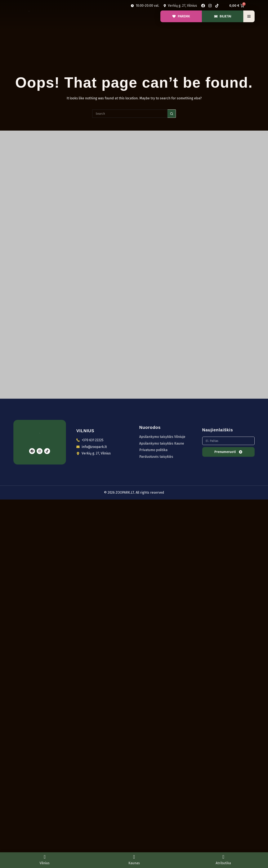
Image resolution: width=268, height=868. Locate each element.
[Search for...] (130, 114)
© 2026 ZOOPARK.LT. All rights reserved (134, 492)
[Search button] (172, 114)
